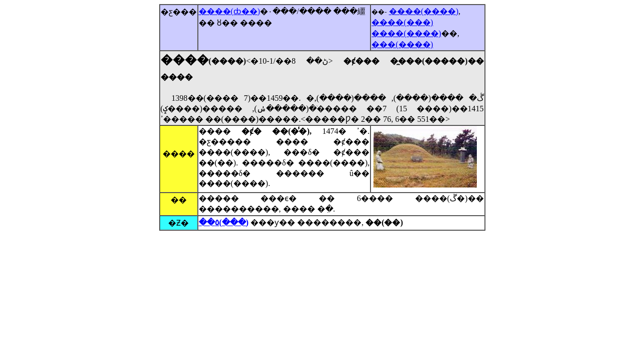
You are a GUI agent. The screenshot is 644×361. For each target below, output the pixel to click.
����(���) (402, 22)
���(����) (402, 44)
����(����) (424, 11)
